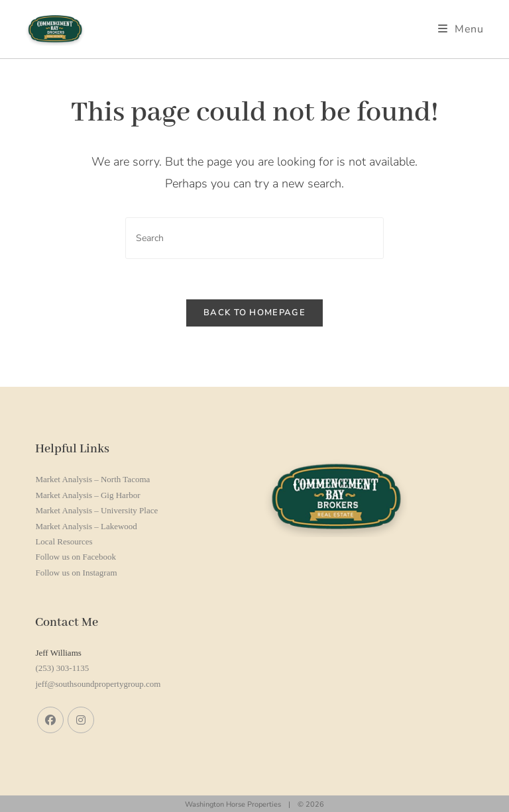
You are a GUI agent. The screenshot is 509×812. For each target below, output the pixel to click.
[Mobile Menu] (461, 29)
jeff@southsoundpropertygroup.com (98, 684)
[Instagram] (81, 720)
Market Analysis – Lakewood (86, 526)
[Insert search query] (254, 238)
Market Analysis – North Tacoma (92, 479)
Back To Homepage (254, 313)
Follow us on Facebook (76, 557)
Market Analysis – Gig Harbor (87, 495)
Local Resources (64, 541)
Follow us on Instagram (76, 573)
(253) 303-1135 (62, 668)
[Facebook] (50, 720)
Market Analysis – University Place (96, 510)
